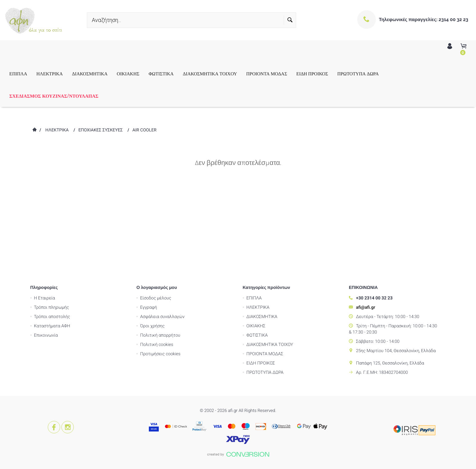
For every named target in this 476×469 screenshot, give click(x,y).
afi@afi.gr (366, 219)
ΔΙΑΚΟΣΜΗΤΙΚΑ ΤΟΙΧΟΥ (210, 73)
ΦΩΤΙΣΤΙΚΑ (161, 73)
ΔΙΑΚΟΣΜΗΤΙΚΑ (90, 73)
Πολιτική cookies (157, 256)
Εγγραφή (149, 219)
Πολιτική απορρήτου (160, 246)
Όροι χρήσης (152, 237)
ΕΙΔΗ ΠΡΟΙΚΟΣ (312, 73)
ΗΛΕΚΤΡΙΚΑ (49, 73)
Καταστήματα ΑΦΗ (52, 237)
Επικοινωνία (46, 246)
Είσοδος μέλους (156, 209)
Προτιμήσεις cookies (160, 265)
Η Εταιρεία (45, 209)
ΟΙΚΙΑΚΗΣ (128, 73)
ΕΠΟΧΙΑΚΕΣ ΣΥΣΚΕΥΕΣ (101, 130)
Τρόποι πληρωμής (52, 219)
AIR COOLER (145, 130)
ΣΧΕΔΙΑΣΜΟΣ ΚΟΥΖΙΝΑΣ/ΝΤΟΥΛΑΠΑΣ (54, 96)
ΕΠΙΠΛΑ (18, 73)
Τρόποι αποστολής (52, 228)
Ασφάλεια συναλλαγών (162, 228)
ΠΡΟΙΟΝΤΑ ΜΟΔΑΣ (267, 73)
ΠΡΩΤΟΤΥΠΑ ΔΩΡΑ (358, 73)
